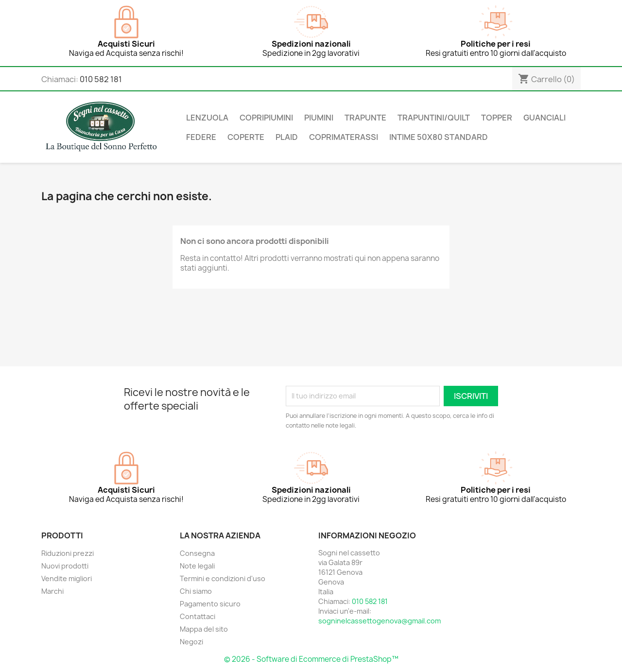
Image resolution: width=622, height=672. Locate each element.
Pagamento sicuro (210, 604)
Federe (201, 137)
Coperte (246, 137)
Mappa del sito (204, 629)
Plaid (287, 137)
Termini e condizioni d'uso (223, 578)
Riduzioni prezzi (68, 553)
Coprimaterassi (344, 137)
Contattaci (198, 616)
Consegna (197, 553)
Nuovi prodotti (65, 566)
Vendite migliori (67, 578)
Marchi (52, 591)
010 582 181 (101, 79)
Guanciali (544, 118)
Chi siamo (196, 591)
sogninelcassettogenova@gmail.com (380, 621)
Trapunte (365, 118)
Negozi (191, 642)
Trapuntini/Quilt (434, 118)
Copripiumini (266, 118)
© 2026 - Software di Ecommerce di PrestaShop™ (311, 659)
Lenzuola (207, 118)
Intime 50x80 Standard (439, 137)
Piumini (319, 118)
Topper (497, 118)
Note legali (197, 566)
